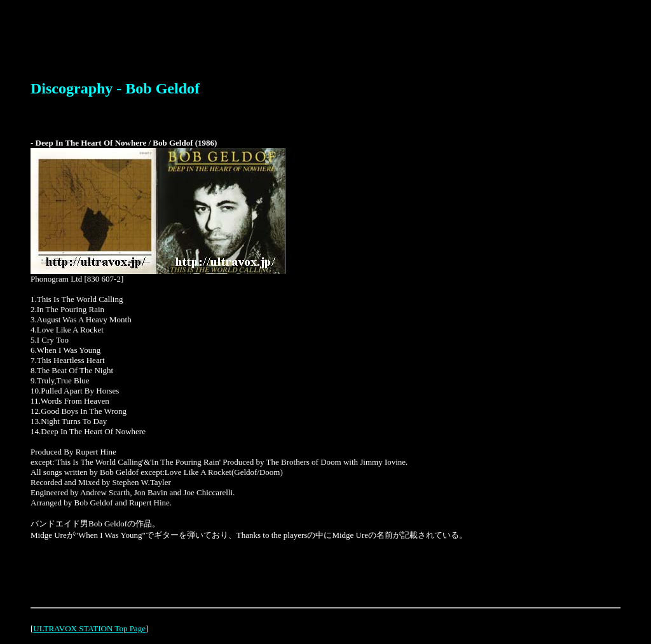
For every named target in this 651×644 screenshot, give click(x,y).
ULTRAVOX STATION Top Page (89, 628)
